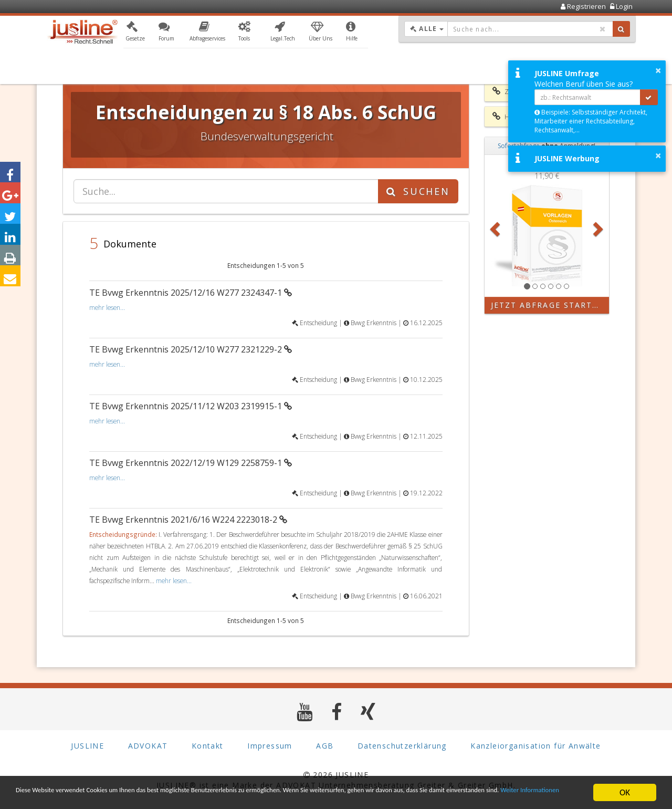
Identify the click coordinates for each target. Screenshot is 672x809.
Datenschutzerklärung (402, 746)
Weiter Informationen (151, 797)
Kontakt (208, 746)
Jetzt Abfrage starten (548, 305)
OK (625, 788)
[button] (135, 33)
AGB (325, 746)
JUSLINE (87, 746)
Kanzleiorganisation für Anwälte (535, 746)
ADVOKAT (148, 746)
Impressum (270, 746)
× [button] (658, 70)
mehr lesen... (107, 307)
